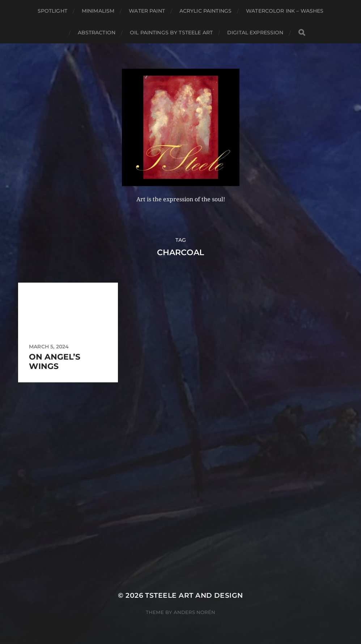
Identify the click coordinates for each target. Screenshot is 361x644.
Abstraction (97, 33)
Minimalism (98, 11)
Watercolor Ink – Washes (285, 11)
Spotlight (52, 11)
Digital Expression (255, 33)
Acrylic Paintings (205, 11)
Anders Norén (194, 612)
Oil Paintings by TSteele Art (171, 33)
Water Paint (147, 11)
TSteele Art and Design (194, 595)
